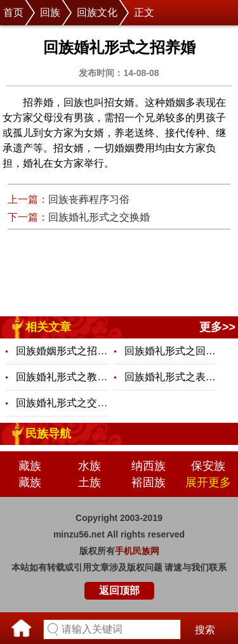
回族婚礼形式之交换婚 (99, 217)
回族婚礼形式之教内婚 (62, 377)
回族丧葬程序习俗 (89, 199)
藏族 (30, 466)
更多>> (217, 327)
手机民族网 (137, 551)
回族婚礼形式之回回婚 (170, 351)
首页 (13, 12)
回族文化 (97, 12)
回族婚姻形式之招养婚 (62, 351)
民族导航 (48, 434)
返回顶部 (119, 590)
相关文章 (48, 327)
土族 (89, 482)
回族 (50, 12)
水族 (89, 466)
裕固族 (149, 482)
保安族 (208, 466)
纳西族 (149, 466)
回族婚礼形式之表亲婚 (170, 377)
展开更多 (208, 482)
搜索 (205, 630)
